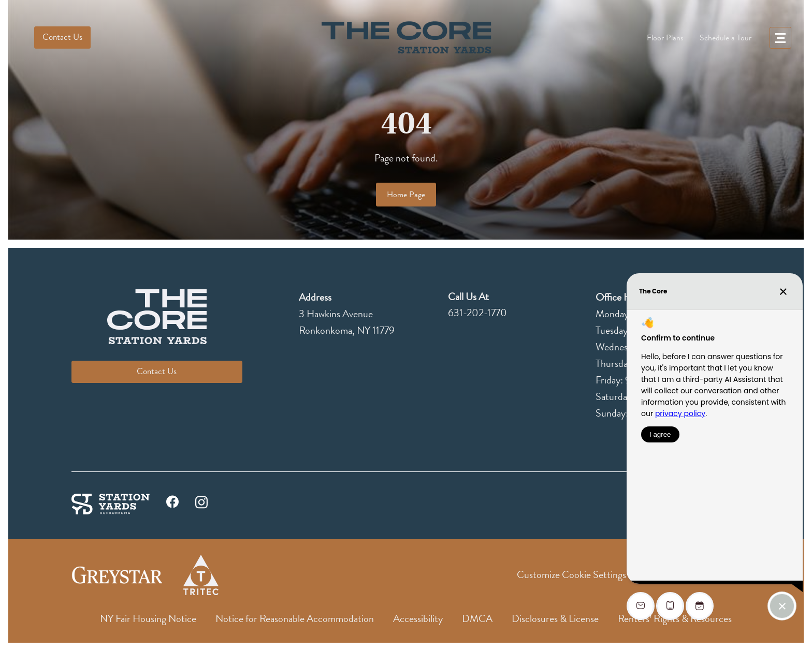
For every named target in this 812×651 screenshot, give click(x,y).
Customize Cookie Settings (571, 575)
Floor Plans (665, 38)
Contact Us (62, 37)
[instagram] (201, 501)
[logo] (406, 38)
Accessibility (418, 619)
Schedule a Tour (726, 38)
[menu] (780, 38)
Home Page (406, 195)
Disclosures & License (555, 619)
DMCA (477, 619)
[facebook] (172, 504)
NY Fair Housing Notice (148, 619)
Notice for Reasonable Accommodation (295, 619)
